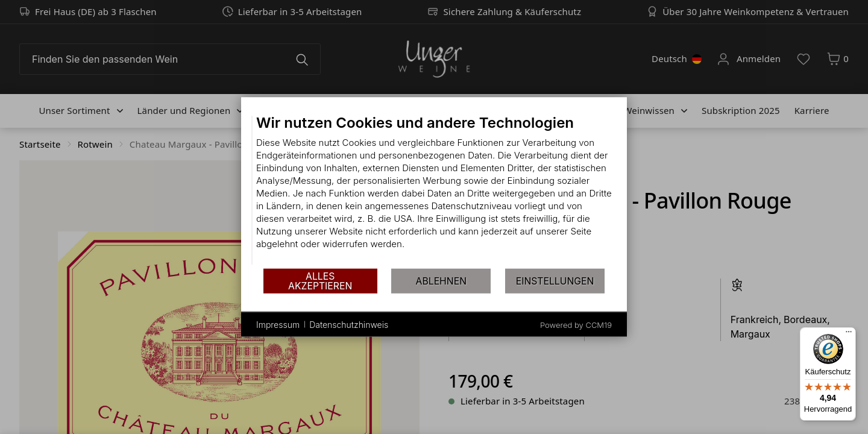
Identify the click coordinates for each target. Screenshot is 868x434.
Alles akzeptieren (320, 281)
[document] (434, 191)
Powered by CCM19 (576, 325)
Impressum (278, 324)
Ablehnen (441, 281)
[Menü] (849, 335)
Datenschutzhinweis (349, 324)
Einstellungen (555, 281)
